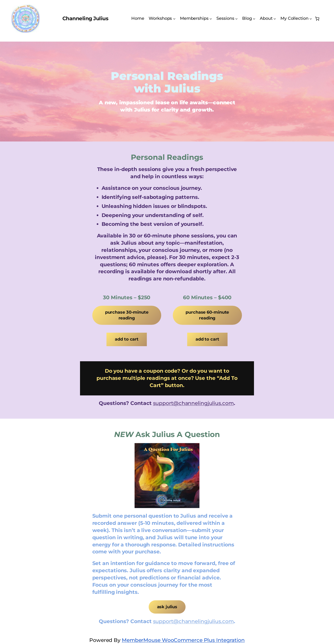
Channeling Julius (85, 18)
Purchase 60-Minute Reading (207, 315)
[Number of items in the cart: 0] (317, 19)
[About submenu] (275, 19)
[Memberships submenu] (211, 19)
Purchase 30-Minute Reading (127, 315)
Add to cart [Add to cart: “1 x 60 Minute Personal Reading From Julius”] (207, 339)
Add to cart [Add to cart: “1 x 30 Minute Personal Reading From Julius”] (127, 339)
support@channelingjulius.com (193, 403)
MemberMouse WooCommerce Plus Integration (183, 640)
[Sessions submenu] (236, 19)
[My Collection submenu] (311, 19)
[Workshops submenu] (174, 19)
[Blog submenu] (254, 19)
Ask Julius (167, 607)
